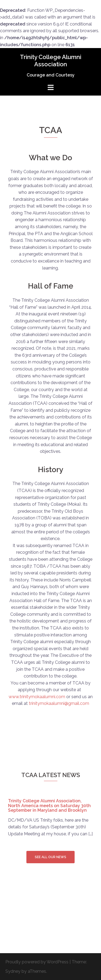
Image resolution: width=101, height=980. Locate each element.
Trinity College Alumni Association (51, 60)
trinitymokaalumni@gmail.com (59, 703)
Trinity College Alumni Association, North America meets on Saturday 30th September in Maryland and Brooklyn (49, 806)
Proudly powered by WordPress (37, 962)
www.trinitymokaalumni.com (37, 697)
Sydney (13, 971)
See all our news (50, 857)
